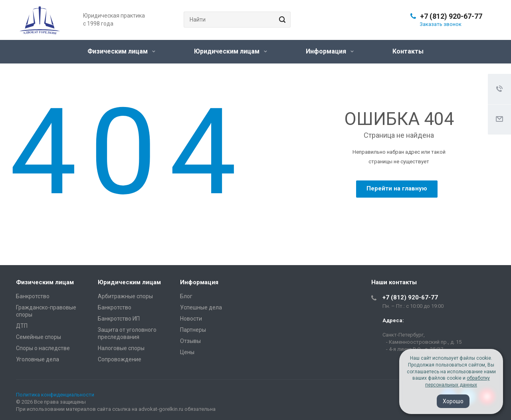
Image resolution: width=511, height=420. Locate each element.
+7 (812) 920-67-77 (451, 16)
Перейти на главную (397, 188)
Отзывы (190, 341)
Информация (330, 51)
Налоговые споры (121, 348)
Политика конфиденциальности (55, 395)
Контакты (408, 51)
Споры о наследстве (43, 348)
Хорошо (453, 401)
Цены (187, 352)
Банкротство (33, 296)
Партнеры (193, 330)
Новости (191, 319)
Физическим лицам (121, 51)
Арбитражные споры (125, 296)
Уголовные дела (38, 359)
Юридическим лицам (231, 51)
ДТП (22, 326)
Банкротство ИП (119, 319)
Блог (186, 296)
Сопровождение (120, 359)
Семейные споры (39, 337)
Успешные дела (201, 307)
